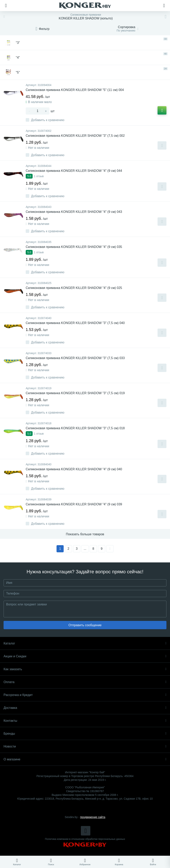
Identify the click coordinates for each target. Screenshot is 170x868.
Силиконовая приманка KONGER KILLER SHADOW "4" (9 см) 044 (74, 171)
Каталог (85, 643)
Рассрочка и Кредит (85, 695)
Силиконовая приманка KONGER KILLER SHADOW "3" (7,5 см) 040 (75, 323)
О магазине (85, 759)
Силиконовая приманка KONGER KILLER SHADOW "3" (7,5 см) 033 (75, 358)
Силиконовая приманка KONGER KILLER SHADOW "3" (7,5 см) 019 (75, 393)
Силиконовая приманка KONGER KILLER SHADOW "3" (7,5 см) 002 (75, 136)
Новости (85, 746)
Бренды (85, 734)
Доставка (85, 708)
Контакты (85, 721)
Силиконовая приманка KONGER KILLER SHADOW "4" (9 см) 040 (74, 469)
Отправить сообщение (85, 625)
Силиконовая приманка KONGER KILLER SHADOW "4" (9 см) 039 (74, 504)
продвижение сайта (93, 817)
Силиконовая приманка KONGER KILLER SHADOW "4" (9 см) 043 (74, 212)
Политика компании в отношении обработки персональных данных (85, 839)
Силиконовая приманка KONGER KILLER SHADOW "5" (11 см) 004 (75, 90)
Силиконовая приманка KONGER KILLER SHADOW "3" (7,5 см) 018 (75, 428)
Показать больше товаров (85, 534)
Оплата (85, 682)
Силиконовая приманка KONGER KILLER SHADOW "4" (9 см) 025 (74, 288)
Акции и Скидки (85, 656)
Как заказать (85, 669)
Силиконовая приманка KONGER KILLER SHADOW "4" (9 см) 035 (74, 247)
